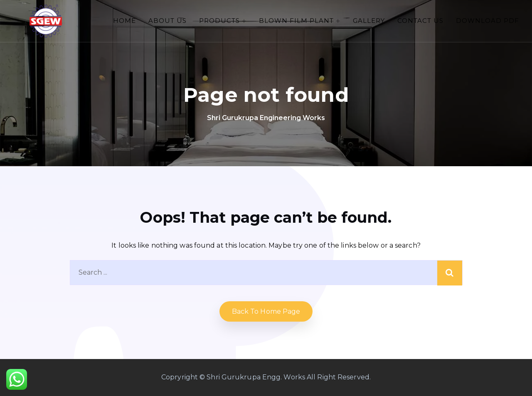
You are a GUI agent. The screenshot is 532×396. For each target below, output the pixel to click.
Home (124, 21)
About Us (167, 21)
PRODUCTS (219, 21)
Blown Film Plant (296, 21)
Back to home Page (266, 311)
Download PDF (488, 21)
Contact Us (420, 21)
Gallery (369, 21)
